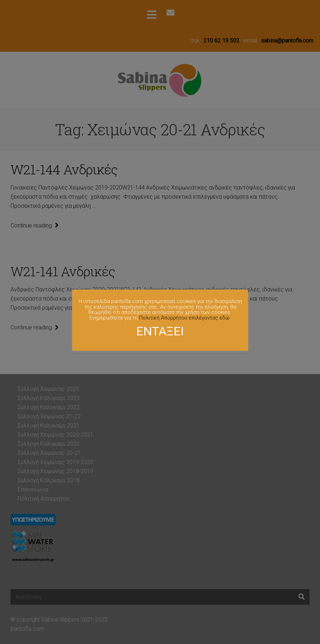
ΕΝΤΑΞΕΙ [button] (160, 331)
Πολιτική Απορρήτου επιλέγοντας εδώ (184, 318)
